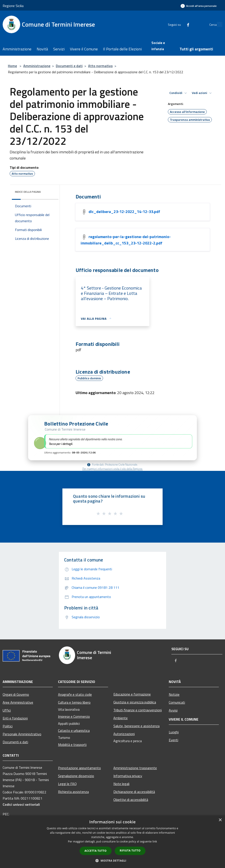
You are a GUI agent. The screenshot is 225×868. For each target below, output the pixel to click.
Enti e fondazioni (15, 718)
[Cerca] (217, 24)
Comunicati (177, 702)
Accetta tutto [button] (96, 851)
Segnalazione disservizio (76, 776)
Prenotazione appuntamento (79, 768)
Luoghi (174, 732)
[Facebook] (178, 24)
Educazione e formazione (132, 694)
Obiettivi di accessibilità (131, 800)
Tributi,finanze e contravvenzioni (138, 710)
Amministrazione (37, 66)
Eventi (173, 740)
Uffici (7, 710)
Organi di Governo (16, 694)
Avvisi (173, 710)
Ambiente (121, 718)
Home (12, 66)
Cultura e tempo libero (74, 702)
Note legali (121, 784)
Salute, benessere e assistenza (136, 726)
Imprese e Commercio (74, 716)
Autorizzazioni (124, 734)
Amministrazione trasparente (135, 768)
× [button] (220, 820)
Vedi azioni (202, 93)
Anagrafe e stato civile (75, 694)
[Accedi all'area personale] (199, 6)
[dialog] (112, 842)
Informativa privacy (128, 776)
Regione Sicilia (13, 6)
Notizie (174, 694)
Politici (8, 726)
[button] (112, 438)
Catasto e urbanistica (74, 730)
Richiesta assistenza (73, 792)
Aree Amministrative (18, 702)
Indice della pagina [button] (28, 192)
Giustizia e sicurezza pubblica (135, 702)
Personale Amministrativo (22, 734)
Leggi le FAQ (67, 784)
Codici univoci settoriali (21, 804)
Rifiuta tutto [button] (130, 851)
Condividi (179, 93)
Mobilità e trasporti (72, 745)
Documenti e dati (69, 66)
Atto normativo (100, 66)
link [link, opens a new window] (155, 841)
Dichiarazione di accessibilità (134, 792)
